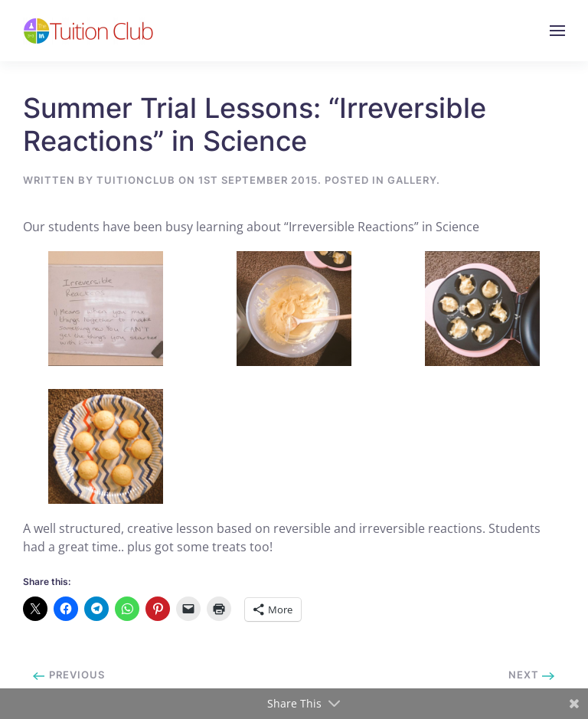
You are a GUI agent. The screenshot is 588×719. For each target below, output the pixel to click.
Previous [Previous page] (69, 675)
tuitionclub (136, 180)
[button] (557, 31)
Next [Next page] (532, 675)
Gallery (412, 180)
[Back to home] (88, 31)
